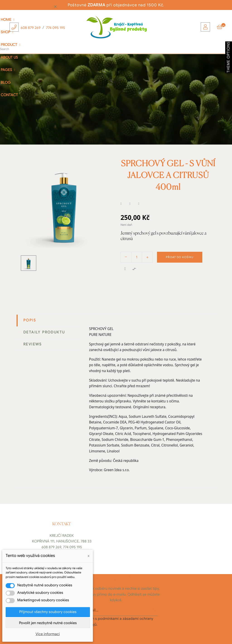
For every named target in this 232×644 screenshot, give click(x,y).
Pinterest (142, 204)
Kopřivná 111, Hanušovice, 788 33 (62, 541)
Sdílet (124, 204)
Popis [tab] (30, 320)
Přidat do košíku (180, 257)
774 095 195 (56, 28)
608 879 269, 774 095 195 (62, 547)
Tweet (133, 204)
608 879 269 (31, 28)
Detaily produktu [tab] (44, 332)
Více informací (48, 634)
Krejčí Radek (62, 536)
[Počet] (137, 257)
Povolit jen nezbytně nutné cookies (48, 623)
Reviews (33, 344)
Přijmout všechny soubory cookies (48, 612)
